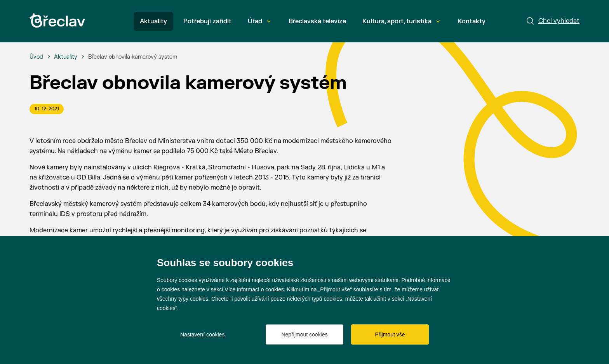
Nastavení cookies (202, 334)
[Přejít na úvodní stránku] (57, 20)
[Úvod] (36, 57)
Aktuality (153, 21)
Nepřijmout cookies (304, 334)
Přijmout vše (390, 334)
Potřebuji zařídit (207, 21)
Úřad (259, 21)
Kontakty (472, 21)
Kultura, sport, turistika (401, 21)
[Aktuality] (66, 57)
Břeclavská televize (317, 21)
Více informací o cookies (254, 289)
